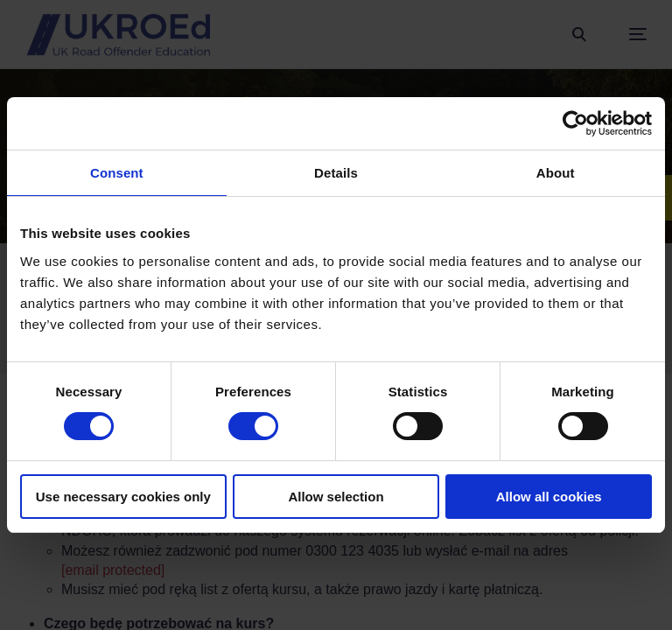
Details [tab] (336, 173)
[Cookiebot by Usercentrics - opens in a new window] (575, 123)
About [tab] (556, 173)
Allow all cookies (549, 497)
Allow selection (336, 497)
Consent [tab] (117, 173)
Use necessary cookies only (123, 497)
